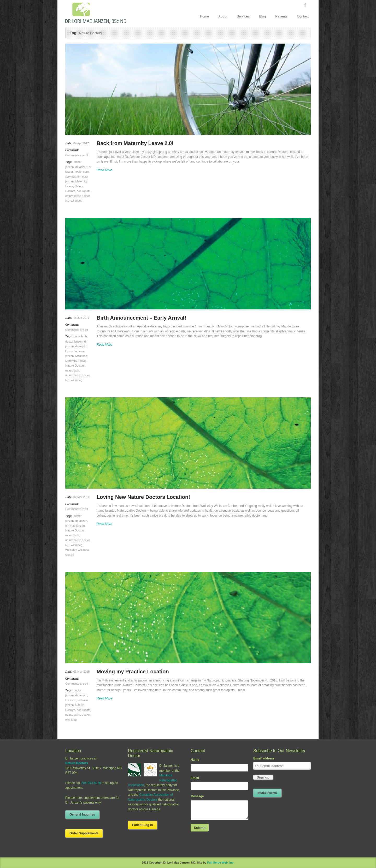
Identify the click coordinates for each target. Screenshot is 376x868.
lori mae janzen (75, 526)
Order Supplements (84, 833)
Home (205, 16)
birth (84, 336)
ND (67, 201)
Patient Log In (142, 825)
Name (195, 760)
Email (195, 778)
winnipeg (77, 201)
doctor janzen (74, 342)
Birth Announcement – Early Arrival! (141, 318)
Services (243, 16)
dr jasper (81, 346)
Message (197, 796)
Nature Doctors (75, 366)
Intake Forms (267, 793)
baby (77, 336)
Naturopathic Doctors (143, 800)
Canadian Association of (156, 795)
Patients (281, 16)
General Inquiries (82, 815)
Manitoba (81, 356)
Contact (303, 16)
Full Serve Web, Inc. (221, 863)
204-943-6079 (91, 783)
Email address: (264, 758)
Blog (262, 16)
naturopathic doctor (78, 196)
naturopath (84, 191)
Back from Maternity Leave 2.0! (135, 143)
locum (69, 351)
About (223, 16)
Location (71, 700)
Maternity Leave (75, 361)
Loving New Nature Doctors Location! (143, 497)
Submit (200, 828)
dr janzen (81, 167)
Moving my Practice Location (133, 672)
